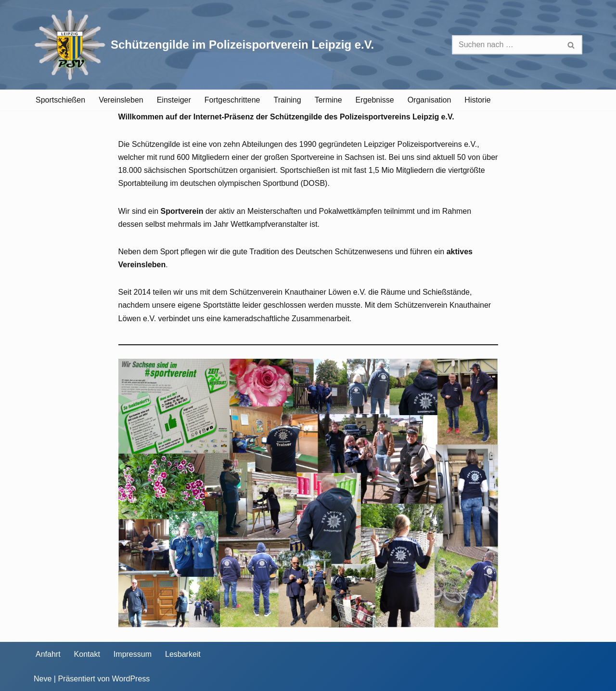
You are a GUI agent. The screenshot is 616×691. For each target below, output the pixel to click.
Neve (43, 679)
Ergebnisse (375, 100)
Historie (477, 100)
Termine (328, 100)
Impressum (133, 654)
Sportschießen (60, 100)
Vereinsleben (121, 100)
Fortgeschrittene (232, 100)
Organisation (430, 100)
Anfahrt (48, 654)
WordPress (131, 679)
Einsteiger (174, 100)
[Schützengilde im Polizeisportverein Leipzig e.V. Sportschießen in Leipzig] (204, 45)
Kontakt (87, 654)
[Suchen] (506, 45)
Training (287, 100)
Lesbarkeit (183, 654)
